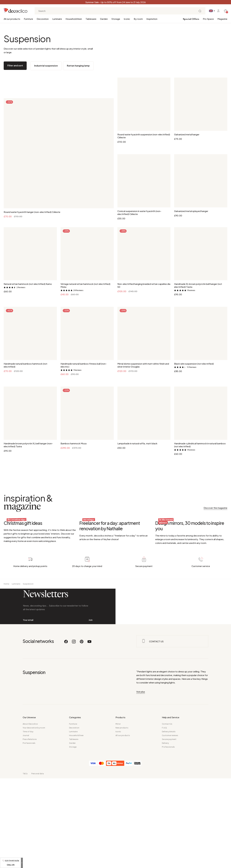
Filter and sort (15, 65)
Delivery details (169, 821)
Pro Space (208, 19)
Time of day (28, 821)
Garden (104, 19)
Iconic (127, 19)
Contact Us (167, 814)
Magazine (222, 19)
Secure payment (169, 829)
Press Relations (30, 829)
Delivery (165, 833)
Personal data (38, 863)
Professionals (29, 833)
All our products (12, 19)
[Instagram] (74, 733)
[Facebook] (66, 733)
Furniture (28, 19)
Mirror (118, 814)
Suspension (28, 632)
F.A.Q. (165, 817)
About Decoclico (30, 814)
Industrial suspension (46, 66)
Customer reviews (170, 825)
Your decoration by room (34, 817)
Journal (26, 825)
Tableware (91, 19)
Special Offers (191, 19)
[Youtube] (89, 733)
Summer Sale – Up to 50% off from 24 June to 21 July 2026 (115, 2)
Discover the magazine (215, 508)
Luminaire (57, 19)
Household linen (74, 19)
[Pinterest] (82, 733)
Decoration (43, 19)
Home (6, 632)
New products (122, 817)
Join (91, 689)
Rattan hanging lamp (78, 66)
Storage (116, 19)
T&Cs (25, 863)
